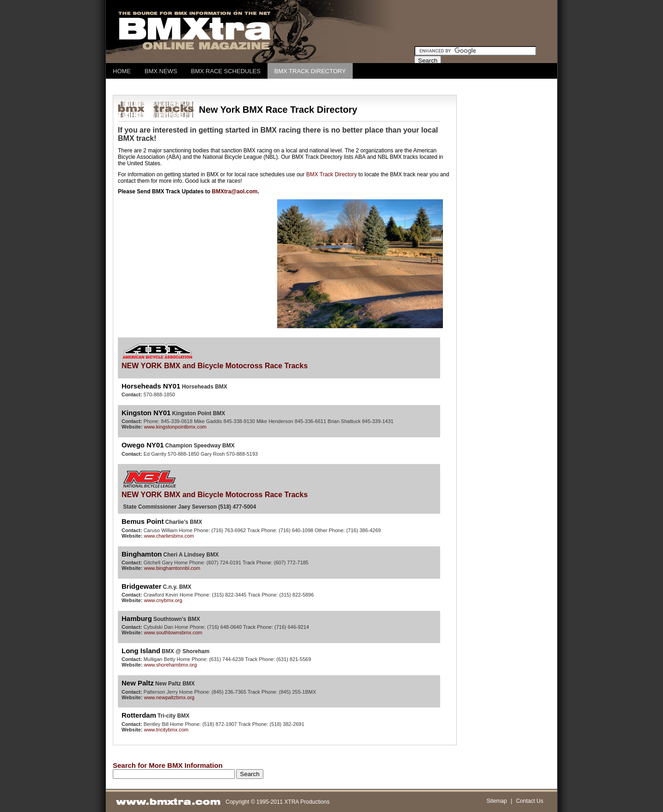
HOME (122, 71)
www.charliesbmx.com (169, 536)
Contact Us (530, 801)
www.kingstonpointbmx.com (175, 427)
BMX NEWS (161, 71)
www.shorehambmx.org (171, 665)
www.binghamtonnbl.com (172, 568)
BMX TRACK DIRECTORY (310, 71)
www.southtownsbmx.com (173, 632)
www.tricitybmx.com (166, 730)
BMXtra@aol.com (235, 191)
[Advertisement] (280, 87)
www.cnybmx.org (163, 600)
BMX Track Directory (331, 174)
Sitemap (497, 801)
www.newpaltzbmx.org (169, 697)
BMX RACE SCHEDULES (226, 71)
